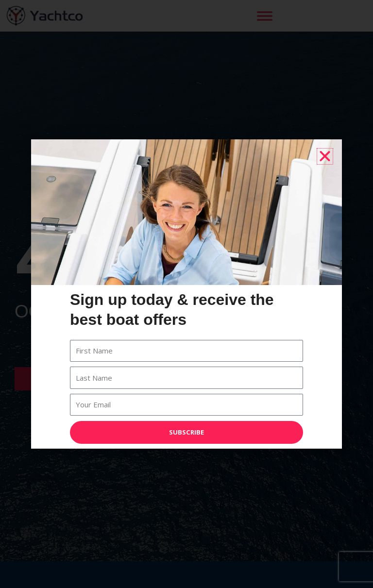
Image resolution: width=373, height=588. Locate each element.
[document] (186, 294)
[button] (325, 156)
